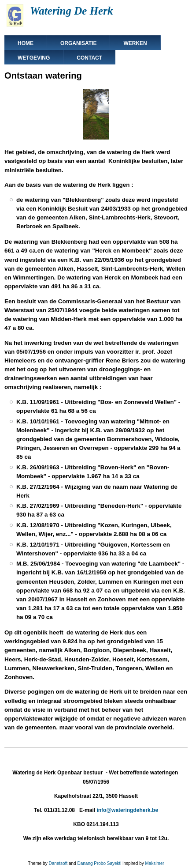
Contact (89, 58)
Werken (135, 43)
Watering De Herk (71, 11)
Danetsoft (58, 863)
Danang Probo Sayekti (99, 863)
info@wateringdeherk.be (127, 810)
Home (26, 43)
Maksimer (154, 863)
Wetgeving (34, 58)
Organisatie (78, 43)
